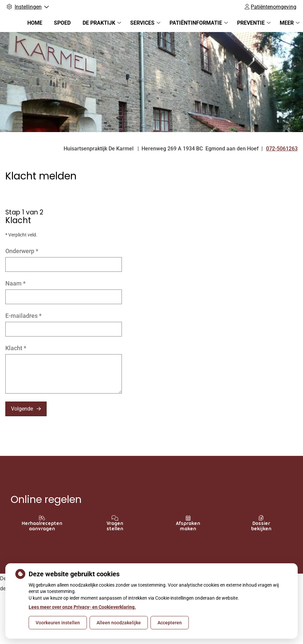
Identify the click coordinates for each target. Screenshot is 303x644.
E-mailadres (23, 316)
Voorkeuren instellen (58, 623)
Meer (287, 23)
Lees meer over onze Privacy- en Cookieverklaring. (82, 607)
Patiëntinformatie (196, 23)
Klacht (16, 348)
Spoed (62, 23)
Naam (15, 283)
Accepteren (170, 623)
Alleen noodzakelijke (119, 623)
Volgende (22, 409)
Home (35, 23)
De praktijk (99, 23)
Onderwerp (22, 251)
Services (142, 23)
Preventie (251, 23)
